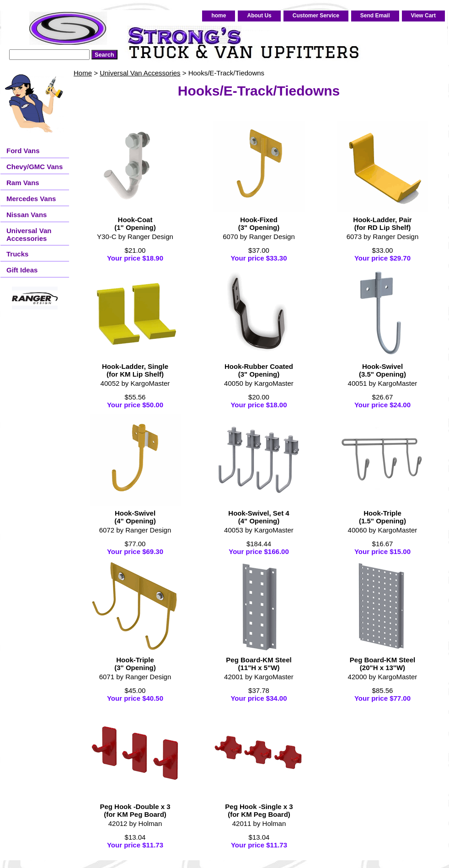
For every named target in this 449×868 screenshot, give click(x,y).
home (219, 16)
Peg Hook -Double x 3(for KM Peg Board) (135, 810)
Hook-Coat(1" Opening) (135, 224)
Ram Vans (23, 183)
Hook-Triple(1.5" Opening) (382, 517)
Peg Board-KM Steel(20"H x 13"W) (382, 664)
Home (83, 73)
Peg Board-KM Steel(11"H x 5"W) (259, 664)
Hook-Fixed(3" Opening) (259, 224)
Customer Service (316, 16)
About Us (259, 16)
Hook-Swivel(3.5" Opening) (382, 370)
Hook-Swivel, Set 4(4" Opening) (259, 517)
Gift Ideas (22, 270)
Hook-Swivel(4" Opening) (135, 517)
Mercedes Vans (31, 199)
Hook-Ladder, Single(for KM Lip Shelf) (135, 370)
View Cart (423, 16)
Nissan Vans (27, 215)
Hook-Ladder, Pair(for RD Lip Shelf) (382, 224)
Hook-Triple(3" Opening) (135, 664)
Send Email (375, 16)
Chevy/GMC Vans (35, 167)
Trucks (17, 254)
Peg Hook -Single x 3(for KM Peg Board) (259, 810)
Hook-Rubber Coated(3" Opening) (259, 370)
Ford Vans (23, 151)
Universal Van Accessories (140, 73)
